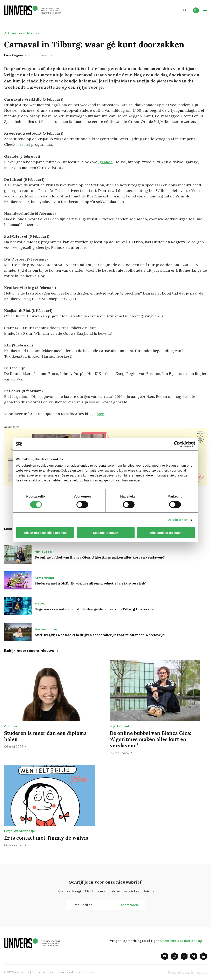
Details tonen (177, 520)
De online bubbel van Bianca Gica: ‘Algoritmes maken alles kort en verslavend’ (100, 557)
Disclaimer (40, 972)
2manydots (199, 972)
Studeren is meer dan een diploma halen (45, 735)
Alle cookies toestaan (166, 533)
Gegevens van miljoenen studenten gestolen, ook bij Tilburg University (94, 608)
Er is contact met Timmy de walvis (46, 837)
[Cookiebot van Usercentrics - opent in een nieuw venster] (177, 444)
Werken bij (76, 972)
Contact (92, 972)
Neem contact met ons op (181, 940)
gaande (105, 162)
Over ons (24, 972)
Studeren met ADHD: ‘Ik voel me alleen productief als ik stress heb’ (90, 582)
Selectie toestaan (106, 533)
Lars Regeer (14, 55)
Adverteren (58, 972)
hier (20, 144)
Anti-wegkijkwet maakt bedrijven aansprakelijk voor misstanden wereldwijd (100, 634)
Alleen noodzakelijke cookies (45, 533)
